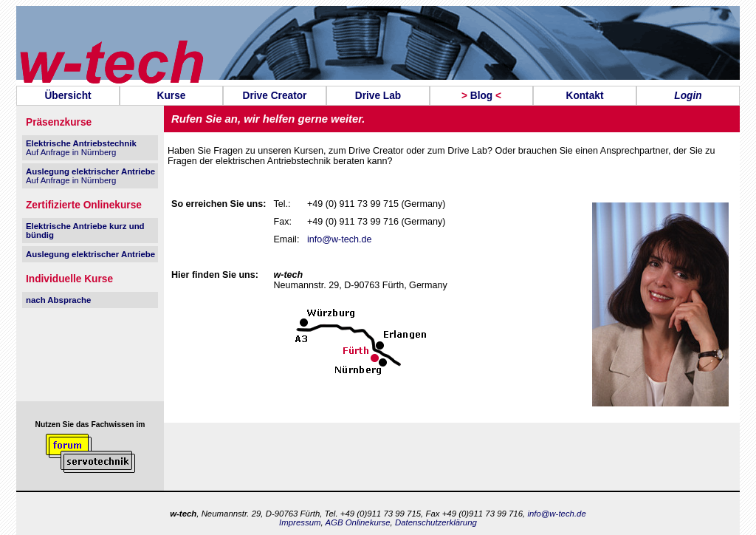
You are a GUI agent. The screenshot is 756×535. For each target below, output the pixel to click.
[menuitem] (68, 96)
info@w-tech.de (339, 239)
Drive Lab (378, 96)
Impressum (300, 522)
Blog (481, 96)
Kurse (172, 96)
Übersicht (68, 96)
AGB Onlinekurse (357, 522)
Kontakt (584, 96)
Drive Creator (275, 96)
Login (688, 96)
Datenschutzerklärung (436, 522)
